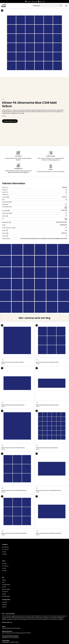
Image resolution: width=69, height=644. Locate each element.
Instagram (5, 602)
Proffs (4, 582)
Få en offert (5, 592)
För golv (4, 552)
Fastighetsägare (6, 585)
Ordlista (4, 594)
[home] (17, 6)
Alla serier (4, 564)
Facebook (5, 605)
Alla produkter (5, 547)
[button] (66, 6)
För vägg (4, 554)
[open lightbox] (34, 278)
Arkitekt (4, 580)
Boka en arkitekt (6, 589)
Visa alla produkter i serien (10, 121)
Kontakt (4, 587)
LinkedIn (4, 607)
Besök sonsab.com (7, 622)
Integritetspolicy (6, 596)
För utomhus (5, 549)
